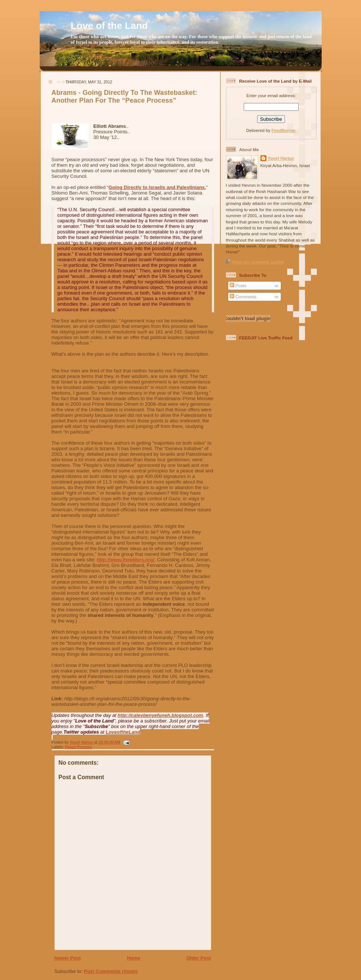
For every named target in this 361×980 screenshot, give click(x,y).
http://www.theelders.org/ (126, 560)
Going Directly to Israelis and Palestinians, (157, 187)
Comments (243, 297)
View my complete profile (258, 262)
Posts (238, 285)
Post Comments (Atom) (111, 971)
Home (134, 958)
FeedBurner (284, 130)
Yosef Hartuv (82, 742)
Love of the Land (109, 26)
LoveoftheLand (123, 732)
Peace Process (78, 747)
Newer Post (68, 958)
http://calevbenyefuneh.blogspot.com (160, 715)
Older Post (199, 958)
